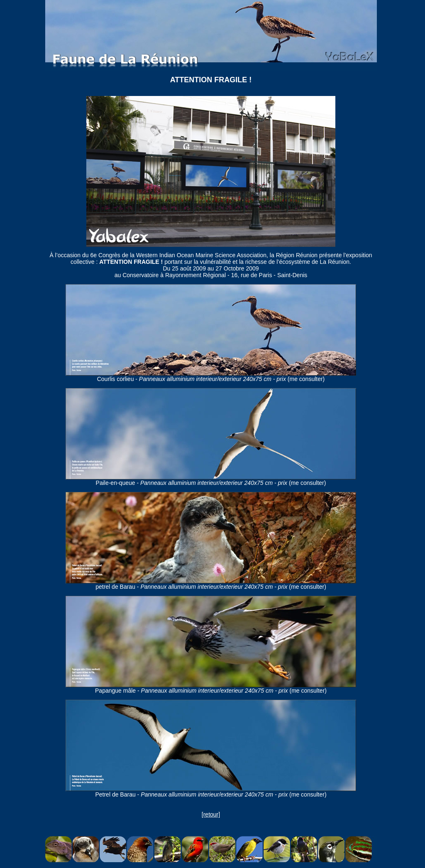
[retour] (211, 814)
